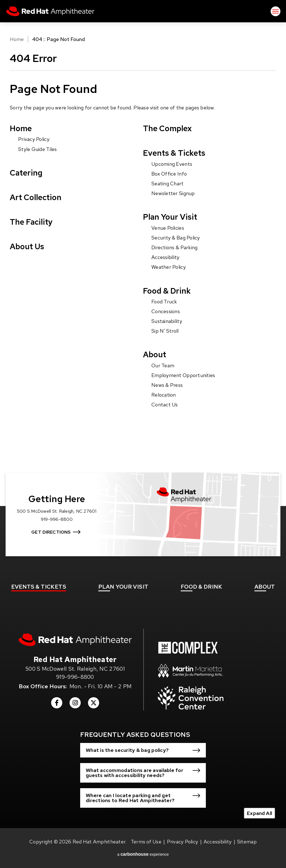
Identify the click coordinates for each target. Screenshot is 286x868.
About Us (27, 246)
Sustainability (167, 321)
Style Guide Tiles (38, 149)
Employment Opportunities (183, 375)
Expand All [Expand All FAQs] (259, 813)
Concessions (166, 311)
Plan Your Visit (170, 217)
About (155, 354)
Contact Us (165, 405)
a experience (143, 854)
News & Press (167, 385)
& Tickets (39, 587)
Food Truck (164, 302)
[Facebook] (57, 704)
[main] (143, 250)
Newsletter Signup (173, 193)
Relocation (164, 395)
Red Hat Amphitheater (50, 11)
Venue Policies (168, 228)
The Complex (167, 128)
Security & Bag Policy (176, 238)
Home (17, 39)
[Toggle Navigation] (276, 11)
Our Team (163, 365)
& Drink (202, 587)
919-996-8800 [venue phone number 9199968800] (75, 677)
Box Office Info (169, 174)
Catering (26, 173)
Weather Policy (169, 267)
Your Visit (123, 587)
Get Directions (51, 532)
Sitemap (247, 842)
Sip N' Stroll (165, 331)
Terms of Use (146, 842)
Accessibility (165, 257)
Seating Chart (168, 184)
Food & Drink (167, 291)
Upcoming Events (172, 164)
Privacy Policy (34, 139)
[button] (143, 750)
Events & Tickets (174, 153)
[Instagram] (75, 704)
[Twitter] (94, 704)
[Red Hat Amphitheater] (75, 640)
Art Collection (36, 197)
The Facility (31, 222)
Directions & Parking (174, 247)
